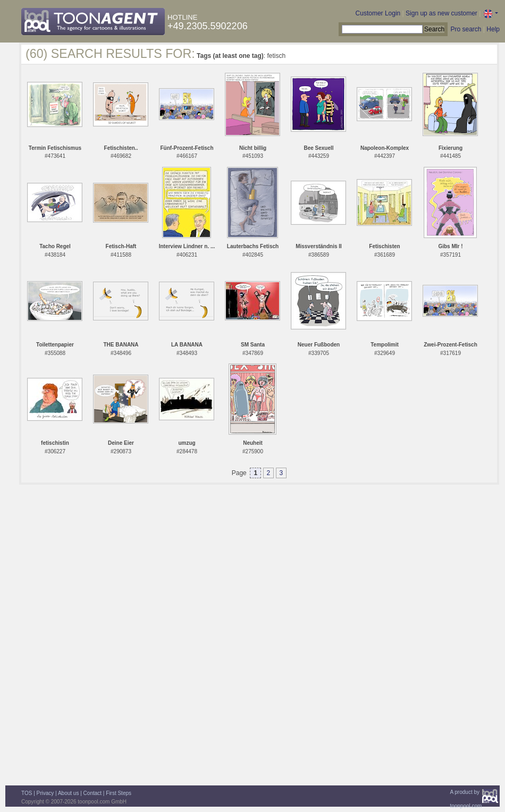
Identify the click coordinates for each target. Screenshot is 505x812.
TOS (27, 793)
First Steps (119, 793)
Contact (92, 793)
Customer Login (378, 13)
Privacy (45, 793)
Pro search (466, 29)
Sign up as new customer (441, 13)
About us (68, 793)
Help (493, 29)
